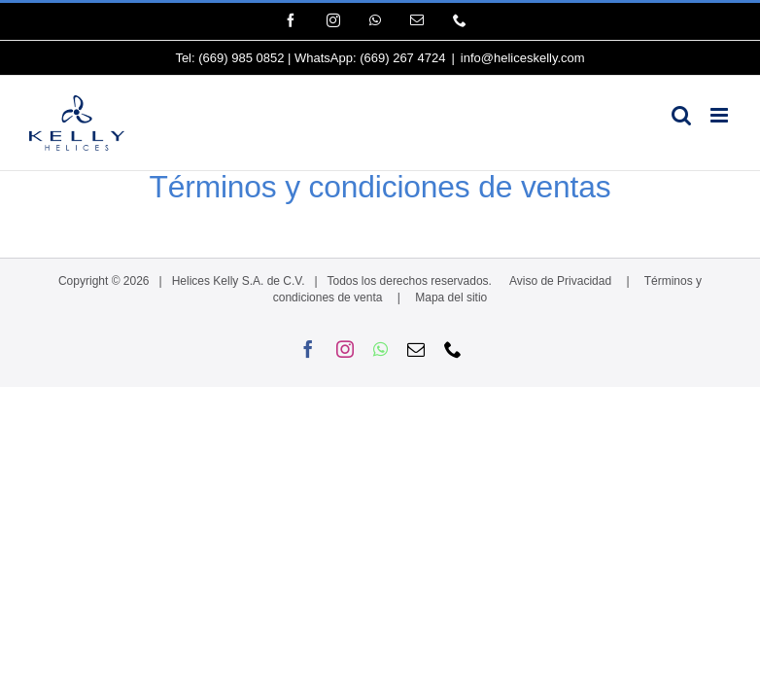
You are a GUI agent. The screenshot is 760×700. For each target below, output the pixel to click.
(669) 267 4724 (402, 58)
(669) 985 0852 (241, 58)
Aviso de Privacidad (560, 281)
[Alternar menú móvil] (721, 115)
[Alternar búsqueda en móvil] (681, 115)
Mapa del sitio (451, 297)
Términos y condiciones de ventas (380, 187)
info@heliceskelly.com (523, 58)
